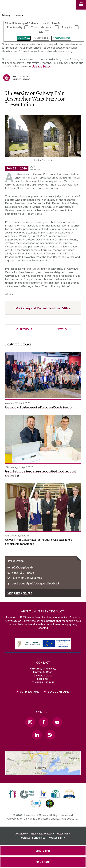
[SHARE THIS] (43, 851)
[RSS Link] (50, 735)
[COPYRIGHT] (63, 834)
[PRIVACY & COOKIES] (43, 834)
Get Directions (30, 692)
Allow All (25, 38)
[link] (13, 794)
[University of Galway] (17, 79)
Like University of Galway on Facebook (36, 583)
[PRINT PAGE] (43, 862)
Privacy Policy (41, 66)
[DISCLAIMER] (23, 834)
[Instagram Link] (30, 722)
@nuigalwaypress (31, 578)
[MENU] (81, 5)
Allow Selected (62, 38)
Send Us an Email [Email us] (59, 692)
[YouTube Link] (57, 722)
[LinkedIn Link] (37, 735)
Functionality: (15, 27)
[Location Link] (43, 773)
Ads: (41, 32)
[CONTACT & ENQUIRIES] (35, 838)
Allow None (43, 38)
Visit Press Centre (20, 593)
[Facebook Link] (44, 722)
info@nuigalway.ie (22, 567)
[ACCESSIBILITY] (57, 838)
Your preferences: (42, 27)
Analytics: (67, 27)
